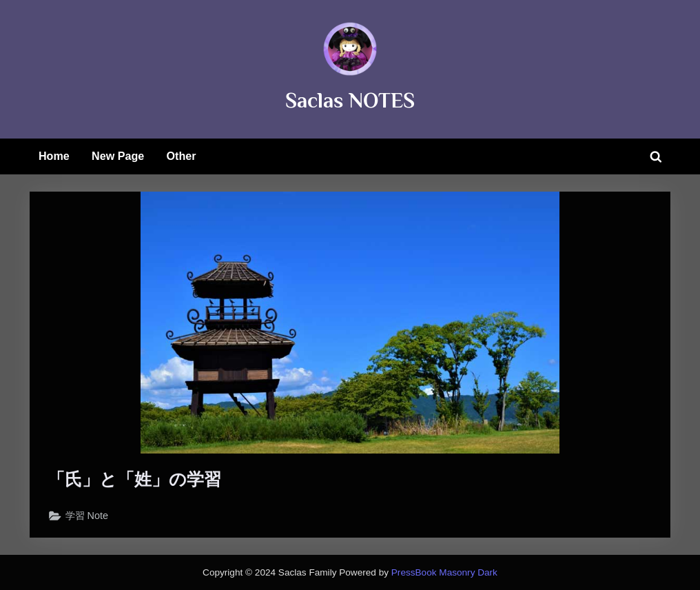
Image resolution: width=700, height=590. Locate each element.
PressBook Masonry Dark (444, 572)
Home (54, 156)
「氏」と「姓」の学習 (134, 479)
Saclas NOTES (350, 100)
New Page (118, 156)
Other (182, 156)
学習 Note (87, 516)
